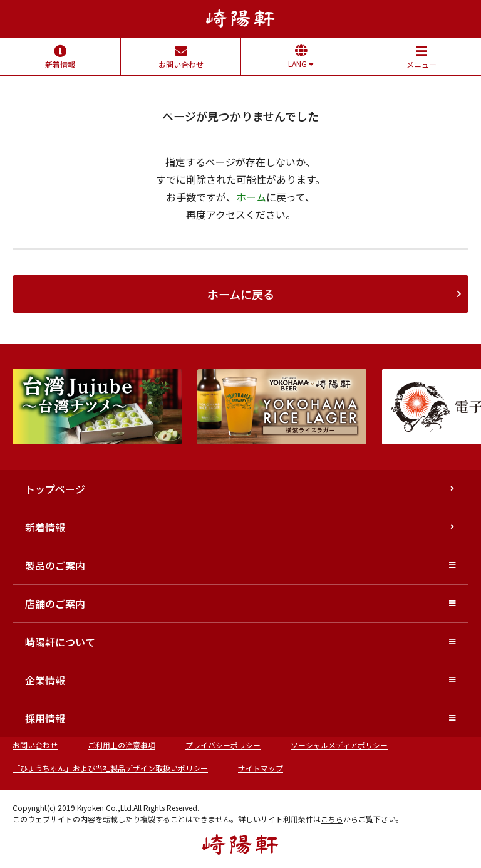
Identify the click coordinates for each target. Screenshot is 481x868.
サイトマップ (261, 768)
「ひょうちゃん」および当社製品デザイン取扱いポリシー (110, 768)
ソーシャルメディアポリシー (339, 745)
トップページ (55, 489)
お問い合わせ (35, 745)
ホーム (251, 197)
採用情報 (45, 718)
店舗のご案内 (55, 604)
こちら (332, 819)
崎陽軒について (60, 642)
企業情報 (45, 680)
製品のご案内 (55, 565)
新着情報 (45, 527)
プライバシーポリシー (223, 745)
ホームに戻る (241, 294)
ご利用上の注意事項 (122, 745)
